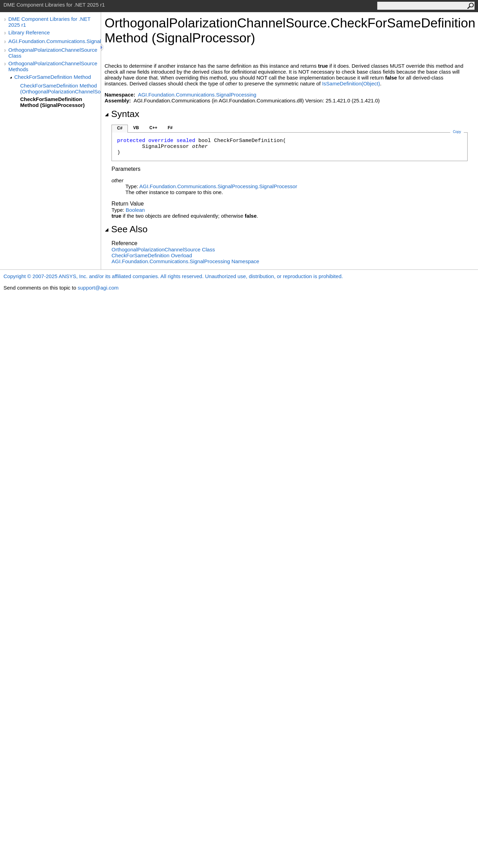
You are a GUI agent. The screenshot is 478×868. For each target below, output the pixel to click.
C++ (153, 128)
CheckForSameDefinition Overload (152, 255)
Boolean (135, 210)
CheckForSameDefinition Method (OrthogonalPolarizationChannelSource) (60, 89)
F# (170, 128)
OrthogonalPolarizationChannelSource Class (53, 53)
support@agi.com (98, 288)
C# (120, 128)
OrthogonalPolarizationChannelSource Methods (53, 66)
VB (136, 128)
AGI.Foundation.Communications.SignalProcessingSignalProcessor (218, 186)
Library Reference (29, 32)
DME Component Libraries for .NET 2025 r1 (49, 22)
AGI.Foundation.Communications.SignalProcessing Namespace (185, 261)
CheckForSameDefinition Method (53, 77)
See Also (126, 229)
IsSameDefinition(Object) (351, 84)
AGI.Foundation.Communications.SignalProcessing (55, 41)
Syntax (122, 114)
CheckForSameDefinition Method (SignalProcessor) (52, 102)
